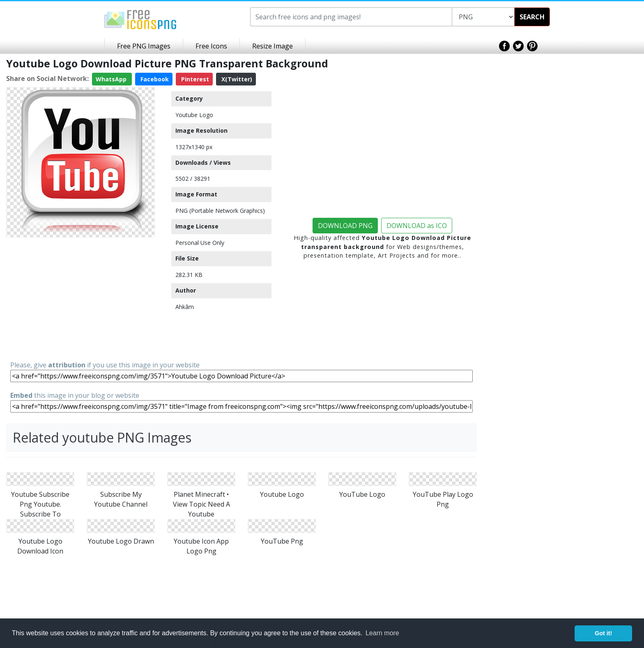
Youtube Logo (194, 115)
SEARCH (532, 17)
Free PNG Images (144, 46)
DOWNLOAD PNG (345, 226)
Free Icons (211, 46)
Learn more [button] (382, 633)
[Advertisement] (80, 298)
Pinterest (194, 79)
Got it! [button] (603, 633)
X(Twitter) (236, 79)
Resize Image (273, 46)
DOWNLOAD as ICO (417, 226)
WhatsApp (112, 79)
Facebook (154, 79)
